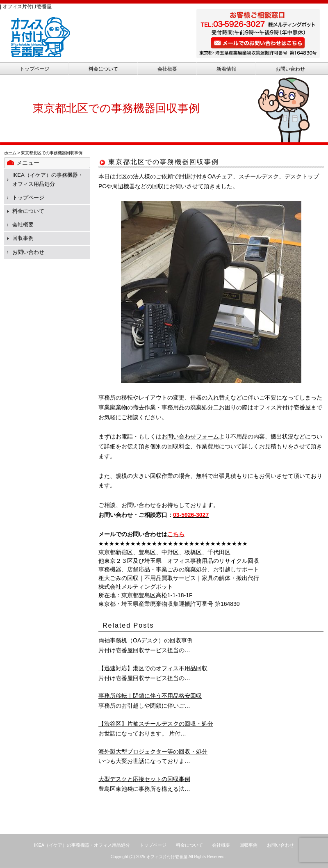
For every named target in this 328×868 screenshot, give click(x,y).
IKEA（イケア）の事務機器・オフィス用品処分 (82, 845)
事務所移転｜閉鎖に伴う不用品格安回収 (150, 696)
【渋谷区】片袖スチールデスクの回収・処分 (156, 724)
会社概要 (167, 69)
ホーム (10, 153)
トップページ (34, 69)
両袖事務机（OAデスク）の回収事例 (146, 640)
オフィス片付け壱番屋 (167, 857)
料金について (103, 69)
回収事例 (23, 238)
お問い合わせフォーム (190, 436)
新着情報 (226, 69)
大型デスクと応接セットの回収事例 (144, 779)
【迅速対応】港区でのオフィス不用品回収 (153, 668)
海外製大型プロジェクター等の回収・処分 (153, 752)
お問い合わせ (290, 69)
